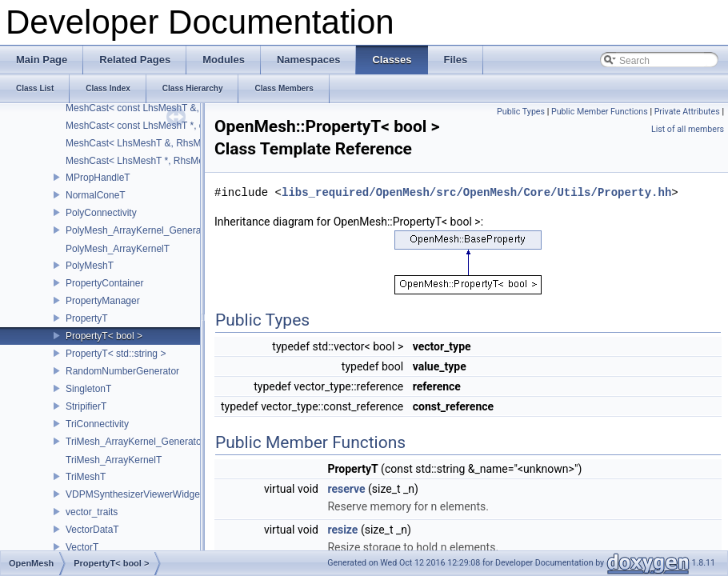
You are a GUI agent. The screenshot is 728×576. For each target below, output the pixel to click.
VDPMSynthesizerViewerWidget (134, 494)
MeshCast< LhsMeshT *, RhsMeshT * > (150, 161)
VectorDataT (92, 530)
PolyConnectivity (101, 213)
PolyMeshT (90, 266)
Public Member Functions (600, 112)
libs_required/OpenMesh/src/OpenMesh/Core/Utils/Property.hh (476, 192)
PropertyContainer (104, 283)
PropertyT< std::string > (116, 354)
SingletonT (88, 389)
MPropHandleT (98, 178)
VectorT (82, 547)
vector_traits (92, 512)
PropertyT (87, 318)
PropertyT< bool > (104, 336)
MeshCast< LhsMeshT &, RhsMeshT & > (153, 143)
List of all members (688, 129)
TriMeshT (86, 477)
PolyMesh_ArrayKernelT (118, 249)
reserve (346, 489)
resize (342, 530)
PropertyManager (103, 301)
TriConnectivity (97, 424)
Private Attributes (687, 112)
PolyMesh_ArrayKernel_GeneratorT (142, 230)
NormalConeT (96, 195)
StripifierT (86, 406)
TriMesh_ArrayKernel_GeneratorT (138, 442)
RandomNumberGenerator (122, 371)
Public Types (521, 112)
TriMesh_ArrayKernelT (114, 460)
